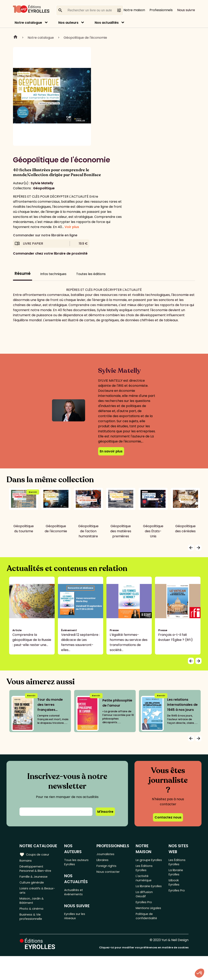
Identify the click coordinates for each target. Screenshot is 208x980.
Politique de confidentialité (148, 940)
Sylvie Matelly (42, 183)
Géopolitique (44, 188)
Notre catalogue (28, 23)
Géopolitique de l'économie (85, 38)
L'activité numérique (145, 886)
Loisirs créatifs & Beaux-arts (38, 895)
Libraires (104, 861)
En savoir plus (111, 451)
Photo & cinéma (32, 916)
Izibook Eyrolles (175, 892)
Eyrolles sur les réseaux (77, 920)
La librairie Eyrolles (145, 898)
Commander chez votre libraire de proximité (50, 253)
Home (15, 37)
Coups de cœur (35, 854)
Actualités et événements (75, 894)
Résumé (23, 274)
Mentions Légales (144, 928)
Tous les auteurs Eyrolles (78, 863)
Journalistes (107, 854)
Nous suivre (186, 10)
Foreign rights (108, 868)
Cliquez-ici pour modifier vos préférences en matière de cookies (144, 971)
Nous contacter (110, 874)
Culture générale (33, 886)
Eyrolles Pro (146, 919)
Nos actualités (107, 23)
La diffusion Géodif (145, 910)
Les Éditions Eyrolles (146, 874)
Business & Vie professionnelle (32, 925)
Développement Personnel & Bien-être (37, 870)
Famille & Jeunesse (35, 879)
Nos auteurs (68, 23)
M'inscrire (105, 812)
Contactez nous (168, 817)
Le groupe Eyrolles (144, 863)
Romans (26, 861)
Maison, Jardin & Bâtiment (32, 907)
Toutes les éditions (91, 274)
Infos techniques (53, 274)
